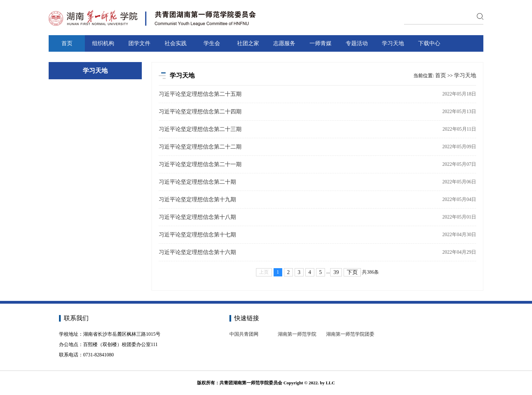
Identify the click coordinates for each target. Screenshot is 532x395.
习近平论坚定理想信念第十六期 (197, 252)
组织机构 (103, 43)
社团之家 (248, 43)
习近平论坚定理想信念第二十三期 (200, 129)
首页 (67, 43)
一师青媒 (321, 43)
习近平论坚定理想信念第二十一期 (200, 164)
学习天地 (393, 43)
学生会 (212, 43)
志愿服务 (284, 43)
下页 (352, 272)
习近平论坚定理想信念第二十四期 (200, 112)
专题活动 (357, 43)
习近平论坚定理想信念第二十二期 (200, 147)
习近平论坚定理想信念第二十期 (197, 182)
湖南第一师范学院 (297, 334)
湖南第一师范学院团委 (350, 334)
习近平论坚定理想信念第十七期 (197, 235)
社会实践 (176, 43)
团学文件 (139, 43)
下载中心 (429, 43)
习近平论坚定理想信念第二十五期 (200, 94)
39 (336, 272)
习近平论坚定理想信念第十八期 (197, 217)
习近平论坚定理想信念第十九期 (197, 199)
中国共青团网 (244, 334)
